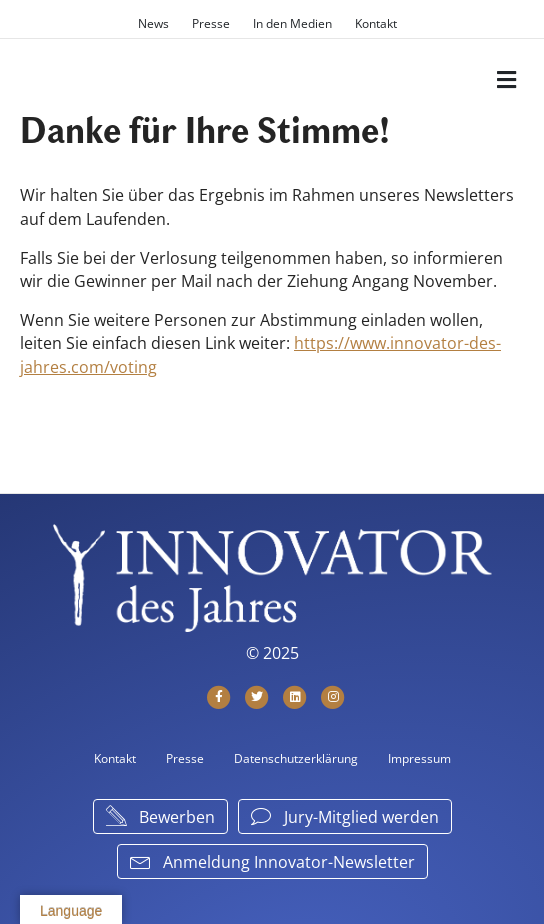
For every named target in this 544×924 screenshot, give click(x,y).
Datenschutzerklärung (296, 758)
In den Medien (292, 23)
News (153, 23)
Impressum (419, 758)
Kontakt (376, 23)
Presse (211, 23)
